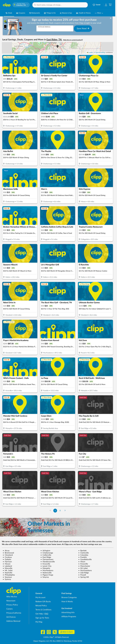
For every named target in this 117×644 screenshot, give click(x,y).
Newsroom (11, 601)
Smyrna (45, 577)
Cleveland (8, 555)
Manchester (84, 566)
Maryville (8, 568)
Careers (10, 609)
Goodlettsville (85, 559)
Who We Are (12, 597)
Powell (82, 575)
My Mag (39, 622)
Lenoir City (46, 566)
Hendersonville (48, 562)
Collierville (46, 555)
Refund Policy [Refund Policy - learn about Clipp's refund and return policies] (41, 606)
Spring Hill (84, 577)
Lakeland (7, 566)
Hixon (82, 562)
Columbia (83, 555)
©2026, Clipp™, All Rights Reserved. (56, 637)
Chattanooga (47, 553)
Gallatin (7, 559)
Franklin (83, 557)
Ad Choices (11, 617)
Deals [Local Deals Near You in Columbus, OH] (9, 13)
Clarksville (84, 553)
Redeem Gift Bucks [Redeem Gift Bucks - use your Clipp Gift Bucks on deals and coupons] (43, 602)
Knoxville (45, 564)
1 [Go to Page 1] (55, 511)
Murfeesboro (47, 571)
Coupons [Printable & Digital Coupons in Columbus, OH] (21, 13)
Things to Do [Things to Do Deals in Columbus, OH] (50, 13)
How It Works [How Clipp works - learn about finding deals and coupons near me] (67, 602)
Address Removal (13, 621)
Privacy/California (14, 613)
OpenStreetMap (100, 53)
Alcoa (6, 551)
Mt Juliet (83, 568)
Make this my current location (73, 40)
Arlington (45, 551)
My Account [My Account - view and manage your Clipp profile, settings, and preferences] (40, 597)
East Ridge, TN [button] (54, 40)
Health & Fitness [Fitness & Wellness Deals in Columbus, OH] (83, 13)
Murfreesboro (85, 571)
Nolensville (46, 573)
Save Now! (83, 28)
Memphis (45, 568)
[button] (60, 5)
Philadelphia (9, 575)
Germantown (47, 559)
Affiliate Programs (69, 617)
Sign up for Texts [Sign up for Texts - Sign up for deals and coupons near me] (42, 618)
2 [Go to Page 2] (60, 511)
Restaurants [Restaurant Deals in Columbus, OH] (35, 13)
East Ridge (46, 557)
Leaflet (90, 53)
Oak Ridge (84, 573)
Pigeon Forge (47, 575)
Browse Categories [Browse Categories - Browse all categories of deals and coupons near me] (69, 597)
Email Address (44, 27)
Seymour (7, 577)
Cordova (7, 557)
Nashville (7, 573)
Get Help (39, 614)
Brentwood (8, 553)
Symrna (7, 579)
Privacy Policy (12, 605)
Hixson (7, 564)
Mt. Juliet (8, 571)
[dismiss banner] (111, 18)
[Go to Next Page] (65, 511)
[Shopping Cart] (110, 5)
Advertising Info (68, 612)
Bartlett (82, 551)
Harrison (7, 562)
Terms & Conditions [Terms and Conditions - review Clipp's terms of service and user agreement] (43, 610)
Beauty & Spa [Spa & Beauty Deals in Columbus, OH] (66, 13)
